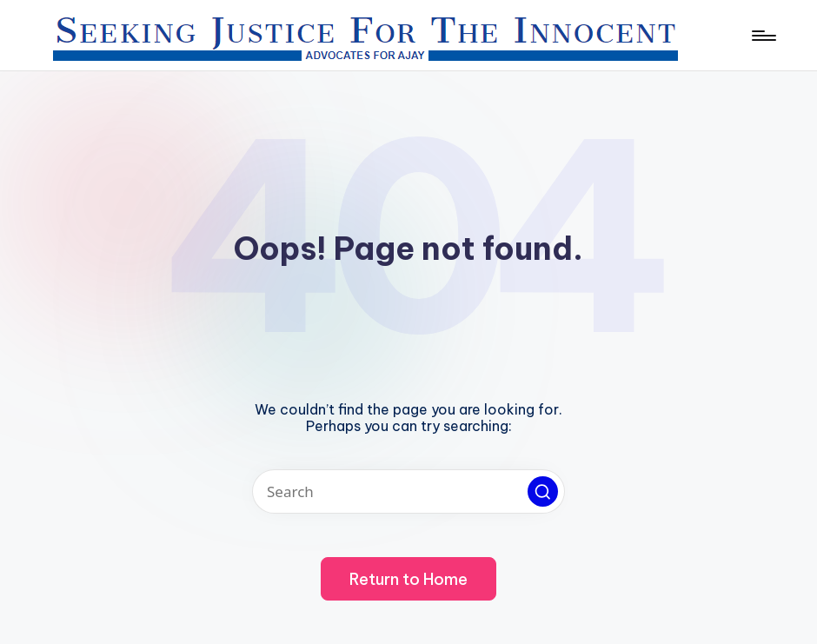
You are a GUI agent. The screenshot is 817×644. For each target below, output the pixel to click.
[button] (543, 491)
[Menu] (763, 36)
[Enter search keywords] (408, 491)
